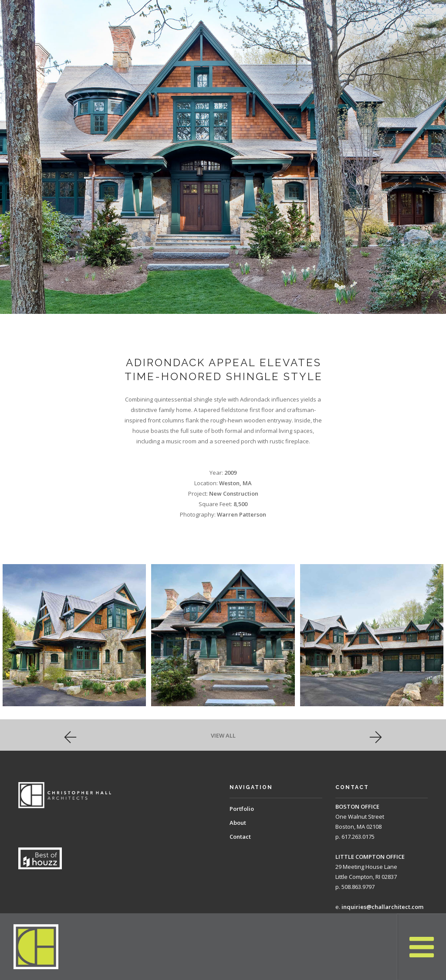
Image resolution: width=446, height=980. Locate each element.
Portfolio (242, 809)
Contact (240, 837)
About (238, 823)
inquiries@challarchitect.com (382, 907)
